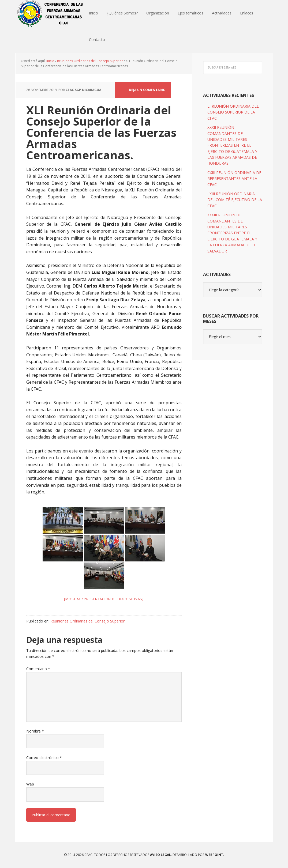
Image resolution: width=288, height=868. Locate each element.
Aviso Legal (160, 855)
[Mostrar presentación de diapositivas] (104, 599)
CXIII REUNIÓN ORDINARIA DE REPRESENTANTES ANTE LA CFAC (234, 179)
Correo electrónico (44, 758)
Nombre (35, 731)
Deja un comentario (147, 90)
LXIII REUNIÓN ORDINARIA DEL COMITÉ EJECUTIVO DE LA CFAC (235, 200)
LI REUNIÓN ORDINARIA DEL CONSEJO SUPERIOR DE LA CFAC (233, 112)
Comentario (38, 669)
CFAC (50, 13)
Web (30, 784)
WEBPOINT (214, 855)
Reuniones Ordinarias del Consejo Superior (87, 621)
